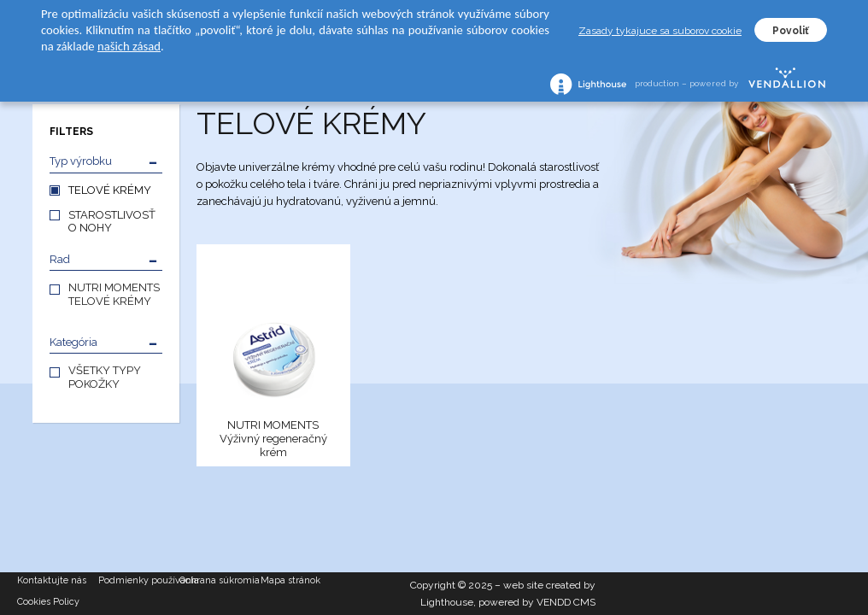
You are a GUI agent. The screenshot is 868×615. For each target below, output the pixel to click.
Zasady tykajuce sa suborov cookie (660, 31)
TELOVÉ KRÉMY (110, 190)
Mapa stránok (290, 580)
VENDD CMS (566, 602)
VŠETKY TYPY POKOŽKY (105, 377)
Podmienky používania (139, 580)
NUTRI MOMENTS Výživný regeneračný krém (273, 439)
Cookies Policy (48, 602)
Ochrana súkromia (220, 580)
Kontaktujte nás (52, 580)
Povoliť (791, 31)
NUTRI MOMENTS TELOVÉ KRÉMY (114, 294)
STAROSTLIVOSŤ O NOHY (112, 221)
